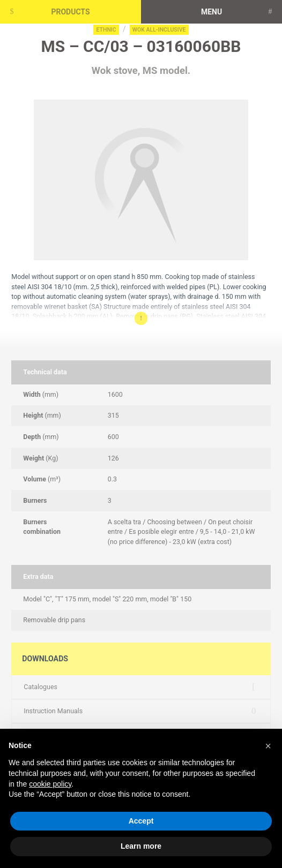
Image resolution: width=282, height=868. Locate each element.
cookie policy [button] (50, 784)
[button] (268, 746)
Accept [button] (141, 821)
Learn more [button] (141, 846)
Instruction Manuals (53, 711)
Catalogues (40, 687)
